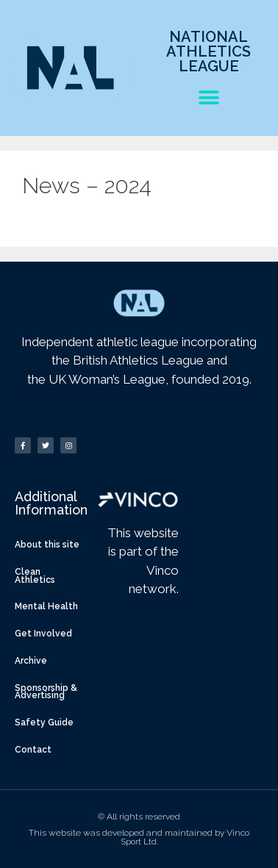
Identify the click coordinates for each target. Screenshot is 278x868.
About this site (47, 545)
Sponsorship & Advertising (46, 692)
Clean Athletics (35, 576)
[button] (208, 97)
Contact (33, 750)
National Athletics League (208, 51)
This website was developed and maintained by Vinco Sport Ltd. (139, 837)
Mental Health (46, 606)
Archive (31, 661)
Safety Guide (44, 722)
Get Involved (43, 634)
